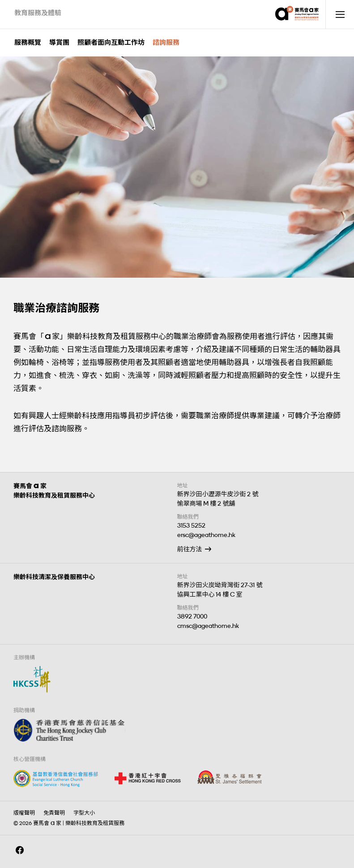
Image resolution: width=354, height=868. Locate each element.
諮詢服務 (166, 43)
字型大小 (84, 813)
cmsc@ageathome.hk (208, 626)
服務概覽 (28, 43)
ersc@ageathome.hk (206, 535)
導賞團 (59, 43)
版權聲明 (24, 813)
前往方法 (190, 549)
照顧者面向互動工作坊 (111, 43)
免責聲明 (54, 813)
